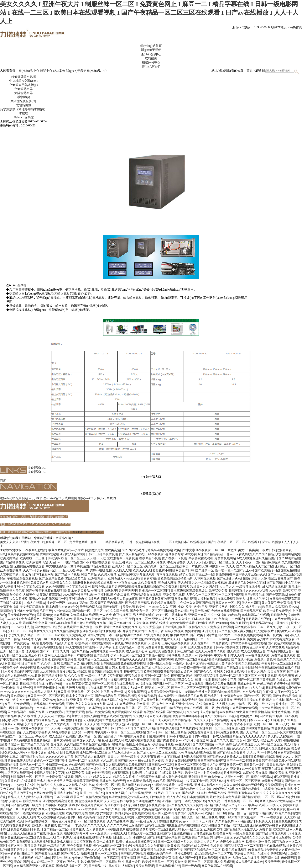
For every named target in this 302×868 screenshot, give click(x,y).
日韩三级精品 (184, 651)
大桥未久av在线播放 (246, 858)
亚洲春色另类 (20, 582)
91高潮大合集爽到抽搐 (277, 789)
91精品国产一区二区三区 (17, 736)
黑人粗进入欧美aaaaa (136, 785)
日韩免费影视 (278, 773)
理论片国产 (21, 862)
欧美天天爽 (272, 862)
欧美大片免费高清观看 (210, 651)
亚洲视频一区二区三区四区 (145, 724)
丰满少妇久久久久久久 (91, 825)
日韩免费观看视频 (226, 732)
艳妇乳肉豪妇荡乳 (135, 805)
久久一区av (143, 619)
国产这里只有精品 (146, 728)
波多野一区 (24, 688)
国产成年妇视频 (203, 744)
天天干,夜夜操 (288, 676)
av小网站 (77, 550)
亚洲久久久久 (220, 740)
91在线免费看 (281, 619)
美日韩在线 (171, 672)
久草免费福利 (189, 728)
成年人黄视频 (174, 631)
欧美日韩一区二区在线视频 (141, 708)
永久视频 (32, 651)
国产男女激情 (131, 809)
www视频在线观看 (257, 655)
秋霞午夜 (81, 643)
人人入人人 (46, 716)
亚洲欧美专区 (147, 842)
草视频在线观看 (155, 712)
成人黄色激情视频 (174, 777)
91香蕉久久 (281, 623)
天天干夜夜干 (245, 562)
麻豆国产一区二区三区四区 (46, 696)
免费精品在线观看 (284, 655)
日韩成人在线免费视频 (274, 748)
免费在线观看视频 (133, 663)
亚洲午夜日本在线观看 (77, 655)
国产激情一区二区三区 (87, 611)
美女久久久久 (43, 631)
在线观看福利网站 (171, 773)
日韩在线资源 (208, 858)
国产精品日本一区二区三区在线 (43, 635)
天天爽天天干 (128, 591)
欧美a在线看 (257, 805)
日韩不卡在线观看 (179, 736)
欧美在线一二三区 (32, 558)
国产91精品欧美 (106, 696)
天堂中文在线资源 (147, 817)
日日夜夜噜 (173, 793)
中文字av (163, 769)
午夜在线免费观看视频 (22, 578)
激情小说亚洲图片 (40, 797)
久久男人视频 (107, 574)
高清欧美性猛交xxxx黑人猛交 (129, 797)
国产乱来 (87, 595)
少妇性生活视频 (163, 744)
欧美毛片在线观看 (235, 850)
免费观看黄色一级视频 (37, 619)
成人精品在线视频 (274, 587)
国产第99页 (202, 611)
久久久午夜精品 (155, 846)
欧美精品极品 (147, 696)
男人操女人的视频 (280, 736)
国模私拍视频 (290, 570)
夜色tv (38, 829)
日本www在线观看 (270, 817)
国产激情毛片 (112, 607)
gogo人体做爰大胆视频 (188, 700)
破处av (143, 761)
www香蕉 (275, 591)
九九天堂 (253, 752)
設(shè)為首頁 (293, 27)
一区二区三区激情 (224, 550)
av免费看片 (238, 752)
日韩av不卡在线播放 (237, 554)
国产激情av (175, 781)
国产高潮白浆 (123, 623)
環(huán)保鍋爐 (23, 117)
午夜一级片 (119, 692)
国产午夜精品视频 (285, 696)
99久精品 (83, 651)
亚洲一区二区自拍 (157, 676)
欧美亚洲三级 (153, 672)
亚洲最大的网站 (245, 854)
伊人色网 (184, 582)
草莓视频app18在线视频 (53, 615)
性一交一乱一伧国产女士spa (234, 570)
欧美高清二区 (92, 817)
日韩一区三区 (223, 837)
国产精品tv (187, 789)
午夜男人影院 (169, 728)
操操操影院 (291, 805)
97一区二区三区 (272, 744)
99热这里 (111, 591)
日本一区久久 (267, 627)
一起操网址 (188, 639)
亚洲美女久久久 (61, 582)
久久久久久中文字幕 (60, 757)
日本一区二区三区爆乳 (213, 639)
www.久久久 (227, 566)
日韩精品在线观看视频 (107, 672)
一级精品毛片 (56, 846)
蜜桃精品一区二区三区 (94, 659)
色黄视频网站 (121, 773)
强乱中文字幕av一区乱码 (221, 716)
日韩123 (108, 748)
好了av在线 (187, 574)
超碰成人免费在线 (44, 825)
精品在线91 (43, 858)
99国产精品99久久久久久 (127, 659)
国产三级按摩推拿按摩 (49, 688)
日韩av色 (105, 781)
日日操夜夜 (279, 615)
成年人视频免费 (15, 676)
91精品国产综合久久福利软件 (280, 813)
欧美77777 (290, 591)
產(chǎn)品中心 (29, 71)
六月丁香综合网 (198, 740)
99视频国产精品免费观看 (94, 566)
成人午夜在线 (176, 797)
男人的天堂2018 (162, 813)
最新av (243, 688)
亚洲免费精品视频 (156, 635)
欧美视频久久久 (218, 769)
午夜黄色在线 (176, 562)
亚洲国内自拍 (213, 829)
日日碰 (78, 582)
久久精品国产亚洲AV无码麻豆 (34, 866)
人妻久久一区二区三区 (201, 595)
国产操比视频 (270, 858)
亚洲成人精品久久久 (208, 785)
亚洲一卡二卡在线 (92, 793)
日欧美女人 (283, 631)
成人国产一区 (188, 858)
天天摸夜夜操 (83, 842)
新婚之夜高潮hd (50, 595)
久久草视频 (204, 789)
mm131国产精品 (68, 562)
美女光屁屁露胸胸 (32, 607)
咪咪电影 (165, 748)
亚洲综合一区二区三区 (154, 591)
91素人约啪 (21, 647)
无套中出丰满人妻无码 (15, 574)
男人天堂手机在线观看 (156, 700)
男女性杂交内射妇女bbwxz (191, 748)
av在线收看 (36, 728)
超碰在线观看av (261, 777)
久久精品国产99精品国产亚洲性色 (87, 744)
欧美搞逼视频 (137, 692)
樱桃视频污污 (133, 672)
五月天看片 (18, 850)
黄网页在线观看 (273, 769)
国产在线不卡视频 (174, 558)
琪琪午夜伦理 (108, 647)
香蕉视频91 (35, 748)
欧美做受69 (57, 712)
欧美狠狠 (222, 623)
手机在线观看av (68, 627)
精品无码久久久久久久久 (249, 736)
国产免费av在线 (45, 627)
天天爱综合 (292, 817)
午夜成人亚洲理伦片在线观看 (87, 667)
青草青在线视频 (167, 574)
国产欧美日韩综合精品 (35, 720)
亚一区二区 (92, 700)
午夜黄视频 (110, 554)
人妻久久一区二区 (237, 777)
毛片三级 (46, 611)
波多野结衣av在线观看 (75, 672)
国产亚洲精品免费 (51, 578)
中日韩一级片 (132, 862)
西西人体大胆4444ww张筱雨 (57, 809)
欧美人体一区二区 (32, 765)
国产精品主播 (213, 696)
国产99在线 (129, 550)
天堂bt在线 (210, 566)
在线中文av (87, 785)
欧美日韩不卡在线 (265, 761)
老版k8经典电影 (76, 578)
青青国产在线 (217, 793)
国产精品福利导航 (55, 676)
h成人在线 (244, 558)
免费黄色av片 (40, 582)
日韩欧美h (53, 558)
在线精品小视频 (150, 558)
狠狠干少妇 (281, 684)
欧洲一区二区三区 (108, 785)
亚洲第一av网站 (83, 732)
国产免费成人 (176, 712)
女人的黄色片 (96, 829)
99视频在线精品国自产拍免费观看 (155, 587)
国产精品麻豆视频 (268, 562)
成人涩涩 (55, 736)
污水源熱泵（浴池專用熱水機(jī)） (23, 109)
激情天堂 (87, 854)
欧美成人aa (234, 757)
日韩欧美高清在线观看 (46, 647)
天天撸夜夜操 (92, 720)
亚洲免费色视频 (174, 595)
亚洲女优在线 (185, 704)
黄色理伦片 (18, 696)
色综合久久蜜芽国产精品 (197, 603)
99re (3, 578)
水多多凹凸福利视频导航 (21, 672)
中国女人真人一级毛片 (92, 740)
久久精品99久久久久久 (249, 837)
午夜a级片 (270, 692)
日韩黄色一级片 (254, 765)
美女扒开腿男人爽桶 (85, 716)
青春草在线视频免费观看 (86, 805)
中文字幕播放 (170, 757)
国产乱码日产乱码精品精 (164, 837)
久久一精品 (12, 639)
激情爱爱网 (101, 655)
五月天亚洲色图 (160, 716)
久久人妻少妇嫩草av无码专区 (243, 785)
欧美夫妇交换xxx (186, 809)
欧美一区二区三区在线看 (128, 732)
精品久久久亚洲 (124, 777)
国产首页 (223, 752)
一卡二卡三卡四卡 (202, 821)
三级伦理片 (238, 672)
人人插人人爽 (122, 570)
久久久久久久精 (257, 591)
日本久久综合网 (207, 587)
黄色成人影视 (167, 582)
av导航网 (187, 672)
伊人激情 (106, 615)
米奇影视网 (289, 858)
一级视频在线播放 (248, 587)
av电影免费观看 (73, 728)
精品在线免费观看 (98, 712)
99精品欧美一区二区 (179, 724)
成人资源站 (38, 862)
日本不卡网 (61, 797)
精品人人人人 (17, 797)
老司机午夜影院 (273, 781)
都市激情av (90, 647)
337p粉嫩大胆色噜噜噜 (84, 858)
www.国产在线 (17, 728)
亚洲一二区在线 (168, 842)
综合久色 (49, 562)
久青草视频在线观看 (84, 615)
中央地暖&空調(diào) (23, 81)
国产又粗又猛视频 (206, 676)
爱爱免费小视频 (163, 570)
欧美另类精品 (9, 558)
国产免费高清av (276, 595)
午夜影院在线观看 (201, 558)
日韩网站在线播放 (55, 805)
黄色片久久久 (170, 639)
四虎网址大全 (51, 655)
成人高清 (233, 651)
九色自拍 (63, 700)
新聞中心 (46, 71)
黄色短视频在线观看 (89, 801)
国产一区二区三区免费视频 (190, 688)
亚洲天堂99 (221, 672)
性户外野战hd (134, 846)
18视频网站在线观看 (255, 615)
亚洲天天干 (209, 631)
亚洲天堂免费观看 (200, 647)
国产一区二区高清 (200, 862)
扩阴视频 (106, 837)
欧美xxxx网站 (14, 724)
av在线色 (118, 643)
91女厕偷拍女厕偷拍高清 (253, 712)
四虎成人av (190, 655)
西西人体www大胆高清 (275, 801)
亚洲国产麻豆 (197, 615)
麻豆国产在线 (37, 833)
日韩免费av (99, 587)
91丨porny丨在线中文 (25, 785)
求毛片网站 (77, 708)
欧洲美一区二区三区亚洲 (243, 781)
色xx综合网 (77, 765)
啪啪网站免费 (291, 554)
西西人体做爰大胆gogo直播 (119, 599)
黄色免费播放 (40, 740)
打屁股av (224, 858)
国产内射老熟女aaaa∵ (171, 740)
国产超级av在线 (153, 655)
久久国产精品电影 (248, 789)
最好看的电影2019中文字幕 (247, 582)
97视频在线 (144, 684)
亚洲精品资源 (55, 813)
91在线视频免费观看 (243, 708)
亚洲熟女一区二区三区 (219, 562)
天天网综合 (279, 854)
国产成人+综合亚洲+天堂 (264, 740)
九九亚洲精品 (49, 672)
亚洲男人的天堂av (206, 842)
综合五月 (118, 562)
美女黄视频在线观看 (126, 850)
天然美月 (154, 643)
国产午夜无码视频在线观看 (44, 591)
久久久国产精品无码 (266, 554)
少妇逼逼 (274, 720)
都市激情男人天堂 (60, 781)
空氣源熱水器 (23, 89)
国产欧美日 (214, 667)
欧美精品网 (8, 821)
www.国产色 (71, 595)
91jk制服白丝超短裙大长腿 (142, 801)
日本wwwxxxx (257, 720)
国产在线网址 (27, 716)
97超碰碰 (271, 850)
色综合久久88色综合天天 (243, 744)
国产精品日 (66, 825)
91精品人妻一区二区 (141, 833)
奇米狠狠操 (12, 854)
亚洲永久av (292, 785)
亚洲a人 (53, 752)
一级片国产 (74, 789)
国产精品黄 (92, 728)
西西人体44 (217, 781)
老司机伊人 (64, 837)
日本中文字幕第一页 (80, 696)
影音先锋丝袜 (32, 801)
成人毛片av (253, 607)
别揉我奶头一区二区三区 (28, 777)
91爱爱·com (47, 700)
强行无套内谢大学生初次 (34, 732)
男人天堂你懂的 (144, 615)
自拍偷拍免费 (94, 550)
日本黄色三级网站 (252, 647)
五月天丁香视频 (157, 821)
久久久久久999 (117, 825)
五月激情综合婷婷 (141, 825)
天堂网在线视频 (205, 578)
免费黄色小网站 (258, 639)
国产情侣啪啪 (251, 797)
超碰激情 (181, 862)
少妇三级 (58, 789)
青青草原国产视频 (86, 781)
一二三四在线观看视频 (273, 809)
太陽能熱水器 (23, 93)
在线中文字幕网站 (76, 833)
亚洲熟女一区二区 (287, 566)
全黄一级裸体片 (104, 842)
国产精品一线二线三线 (233, 825)
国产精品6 (230, 667)
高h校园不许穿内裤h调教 (107, 603)
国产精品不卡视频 (67, 574)
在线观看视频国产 (280, 578)
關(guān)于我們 (76, 71)
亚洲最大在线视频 (193, 757)
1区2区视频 (281, 777)
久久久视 (214, 801)
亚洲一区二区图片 (244, 809)
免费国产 (181, 813)
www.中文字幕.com (91, 809)
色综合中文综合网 (232, 842)
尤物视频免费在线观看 (29, 566)
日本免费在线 (219, 643)
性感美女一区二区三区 (138, 720)
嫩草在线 (79, 829)
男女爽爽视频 (285, 825)
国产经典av (267, 716)
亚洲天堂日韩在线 (244, 728)
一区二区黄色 (57, 862)
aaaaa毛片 (159, 781)
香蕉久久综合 (257, 672)
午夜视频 (97, 591)
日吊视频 (23, 842)
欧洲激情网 (34, 562)
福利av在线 (59, 858)
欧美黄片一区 (249, 716)
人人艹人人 (227, 587)
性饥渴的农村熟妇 (101, 813)
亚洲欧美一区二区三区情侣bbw (101, 752)
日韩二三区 (93, 554)
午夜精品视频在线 (271, 667)
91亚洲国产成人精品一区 (80, 736)
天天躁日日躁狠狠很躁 (249, 700)
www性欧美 (238, 639)
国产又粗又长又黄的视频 (156, 599)
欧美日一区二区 (216, 813)
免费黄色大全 (233, 696)
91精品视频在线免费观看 (47, 704)
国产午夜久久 (70, 854)
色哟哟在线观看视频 (225, 611)
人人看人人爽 (225, 704)
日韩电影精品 (205, 623)
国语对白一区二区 (158, 688)
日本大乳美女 (259, 599)
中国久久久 (237, 607)
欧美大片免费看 (59, 550)
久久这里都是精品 (139, 781)
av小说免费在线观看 (60, 777)
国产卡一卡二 (49, 651)
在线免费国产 (158, 805)
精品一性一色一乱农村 (243, 813)
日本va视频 (201, 736)
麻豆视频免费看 (286, 821)
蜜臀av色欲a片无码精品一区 (48, 599)
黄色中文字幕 (165, 704)
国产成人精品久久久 (156, 667)
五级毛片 (27, 639)
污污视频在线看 (224, 789)
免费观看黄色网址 (200, 732)
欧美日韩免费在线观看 (118, 789)
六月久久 (187, 842)
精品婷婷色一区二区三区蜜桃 (47, 761)
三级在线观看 (154, 554)
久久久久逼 (92, 724)
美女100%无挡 (96, 680)
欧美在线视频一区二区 (20, 837)
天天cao (79, 619)
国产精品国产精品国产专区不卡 (225, 805)
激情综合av (12, 744)
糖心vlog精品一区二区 (108, 846)
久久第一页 (104, 623)
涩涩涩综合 (280, 829)
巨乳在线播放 (159, 623)
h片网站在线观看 (163, 785)
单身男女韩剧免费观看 (181, 761)
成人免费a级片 (264, 631)
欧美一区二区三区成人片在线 (146, 562)
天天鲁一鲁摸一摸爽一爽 (188, 667)
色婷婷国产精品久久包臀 (57, 643)
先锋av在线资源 (101, 570)
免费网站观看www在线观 (107, 651)
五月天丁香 (156, 631)
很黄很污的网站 (182, 676)
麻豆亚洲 (204, 659)
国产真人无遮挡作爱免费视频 (157, 858)
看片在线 (56, 744)
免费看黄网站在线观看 (127, 712)
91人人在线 (257, 688)
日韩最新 (76, 724)
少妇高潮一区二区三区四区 (163, 566)
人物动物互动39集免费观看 (197, 752)
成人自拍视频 (76, 680)
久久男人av (141, 716)
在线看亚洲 (8, 817)
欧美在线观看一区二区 (199, 708)
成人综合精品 (209, 712)
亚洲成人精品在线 (72, 554)
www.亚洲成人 (100, 833)
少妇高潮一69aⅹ (57, 765)
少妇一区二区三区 (20, 631)
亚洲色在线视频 (11, 570)
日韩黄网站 (237, 591)
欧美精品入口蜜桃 (131, 647)
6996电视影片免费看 (132, 736)
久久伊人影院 (50, 663)
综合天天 (119, 781)
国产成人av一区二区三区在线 (157, 752)
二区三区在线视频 (17, 773)
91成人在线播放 (34, 603)
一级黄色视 (175, 850)
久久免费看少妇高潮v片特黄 (85, 635)
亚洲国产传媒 (233, 773)
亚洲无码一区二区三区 (127, 566)
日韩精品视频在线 (32, 684)
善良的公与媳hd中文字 (181, 554)
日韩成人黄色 (63, 619)
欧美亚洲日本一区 (69, 817)
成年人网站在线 (112, 700)
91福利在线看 (207, 599)
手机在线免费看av (276, 846)
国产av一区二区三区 (258, 696)
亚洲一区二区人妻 (12, 651)
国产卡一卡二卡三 (239, 761)
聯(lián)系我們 (106, 498)
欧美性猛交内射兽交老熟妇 (204, 773)
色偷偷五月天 (46, 837)
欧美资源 (174, 846)
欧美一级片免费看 (276, 611)
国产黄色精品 (95, 765)
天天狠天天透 (66, 570)
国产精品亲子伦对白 (37, 789)
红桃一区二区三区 (266, 724)
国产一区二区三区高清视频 (256, 680)
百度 (3, 481)
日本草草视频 (201, 619)
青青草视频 (238, 720)
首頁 (250, 70)
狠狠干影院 (74, 720)
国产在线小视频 (242, 659)
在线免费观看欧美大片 (233, 599)
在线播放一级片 (176, 647)
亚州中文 (11, 858)
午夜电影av (102, 732)
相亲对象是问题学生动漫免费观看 (170, 854)
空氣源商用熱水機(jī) (23, 85)
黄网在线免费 (49, 554)
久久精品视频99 (118, 821)
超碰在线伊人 (17, 761)
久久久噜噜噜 (112, 708)
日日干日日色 (248, 667)
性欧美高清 (112, 550)
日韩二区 (27, 854)
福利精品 (26, 708)
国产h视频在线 (254, 595)
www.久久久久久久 (17, 692)
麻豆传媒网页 (122, 615)
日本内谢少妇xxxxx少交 (62, 607)
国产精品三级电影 (194, 793)
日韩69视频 (173, 655)
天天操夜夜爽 (277, 672)
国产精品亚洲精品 (133, 854)
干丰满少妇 (12, 619)
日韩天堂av (187, 587)
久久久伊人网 (115, 793)
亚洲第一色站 (171, 801)
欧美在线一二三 (130, 667)
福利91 (84, 603)
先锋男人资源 (75, 688)
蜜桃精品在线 (221, 659)
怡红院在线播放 (209, 809)
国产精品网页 (220, 720)
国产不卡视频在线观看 (95, 562)
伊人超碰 (6, 587)
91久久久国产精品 (116, 611)
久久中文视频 (275, 647)
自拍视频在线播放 (64, 659)
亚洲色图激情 (180, 769)
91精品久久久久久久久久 (241, 748)
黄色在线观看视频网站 (116, 716)
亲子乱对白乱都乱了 (24, 769)
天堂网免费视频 (145, 769)
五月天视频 (112, 688)
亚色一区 (284, 692)
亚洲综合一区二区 (288, 704)
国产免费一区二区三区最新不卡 (157, 789)
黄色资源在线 (184, 611)
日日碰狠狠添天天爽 (219, 700)
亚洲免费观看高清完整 (58, 801)
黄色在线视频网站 (284, 728)
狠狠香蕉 (90, 582)
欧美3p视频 (208, 825)
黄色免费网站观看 (182, 623)
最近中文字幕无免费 (117, 627)
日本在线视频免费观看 (247, 635)
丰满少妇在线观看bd (281, 651)
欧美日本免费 (192, 566)
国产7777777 (83, 777)
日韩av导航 (170, 627)
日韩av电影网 (246, 684)
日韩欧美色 (158, 797)
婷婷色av (216, 748)
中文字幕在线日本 (78, 587)
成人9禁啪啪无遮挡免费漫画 (109, 639)
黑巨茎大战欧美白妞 (37, 659)
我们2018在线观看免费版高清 (81, 748)
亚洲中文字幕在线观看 (29, 587)
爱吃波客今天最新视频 (122, 558)
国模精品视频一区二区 (71, 866)
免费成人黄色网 (265, 659)
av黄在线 (112, 829)
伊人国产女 (131, 700)
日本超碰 (114, 866)
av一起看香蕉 (251, 769)
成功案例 (59, 71)
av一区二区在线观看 (92, 821)
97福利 (199, 724)
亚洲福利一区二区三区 (215, 728)
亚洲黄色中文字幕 (262, 825)
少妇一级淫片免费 (159, 663)
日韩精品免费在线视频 (221, 684)
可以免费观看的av (135, 631)
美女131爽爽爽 (248, 550)
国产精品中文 (98, 866)
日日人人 (113, 757)
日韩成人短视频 (220, 736)
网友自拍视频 (275, 700)
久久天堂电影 (113, 801)
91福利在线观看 (136, 643)
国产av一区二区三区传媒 (284, 574)
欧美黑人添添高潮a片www (280, 607)
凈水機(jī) (23, 97)
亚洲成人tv (116, 740)
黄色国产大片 (221, 635)
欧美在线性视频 (185, 599)
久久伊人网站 (29, 700)
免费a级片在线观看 (145, 773)
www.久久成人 (56, 680)
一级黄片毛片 (182, 663)
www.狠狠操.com (125, 582)
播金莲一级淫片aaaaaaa (62, 603)
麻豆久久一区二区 (228, 603)
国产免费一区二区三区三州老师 (152, 611)
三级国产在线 (164, 825)
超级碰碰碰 (223, 574)
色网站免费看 (43, 793)
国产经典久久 (216, 757)
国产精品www (127, 761)
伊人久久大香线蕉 (57, 724)
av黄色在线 (62, 716)
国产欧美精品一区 (267, 570)
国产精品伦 (110, 619)
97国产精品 (113, 809)
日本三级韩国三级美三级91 (189, 591)
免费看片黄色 (154, 647)
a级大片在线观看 (290, 732)
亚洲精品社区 (127, 696)
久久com (193, 712)
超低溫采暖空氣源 (23, 77)
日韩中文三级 (9, 757)
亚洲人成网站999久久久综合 (171, 619)
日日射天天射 (122, 837)
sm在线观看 (183, 744)
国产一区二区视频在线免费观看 (113, 684)
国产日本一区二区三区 (168, 684)
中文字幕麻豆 (110, 858)
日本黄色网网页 (198, 797)
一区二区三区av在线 (276, 797)
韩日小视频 (203, 680)
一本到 (220, 744)
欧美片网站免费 (77, 813)
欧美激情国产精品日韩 (197, 837)
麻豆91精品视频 (171, 708)
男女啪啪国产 (197, 777)
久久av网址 (109, 761)
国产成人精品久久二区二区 (255, 566)
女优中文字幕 (100, 692)
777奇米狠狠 (62, 611)
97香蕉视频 (219, 582)
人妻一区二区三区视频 (202, 817)
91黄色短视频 (112, 720)
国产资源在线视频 (47, 854)
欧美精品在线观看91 (165, 603)
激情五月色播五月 (138, 744)
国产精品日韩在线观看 (271, 833)
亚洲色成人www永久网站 (125, 578)
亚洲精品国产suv (261, 623)
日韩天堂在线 (72, 647)
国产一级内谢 (191, 866)
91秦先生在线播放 (210, 846)
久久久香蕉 (76, 676)
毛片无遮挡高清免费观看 (155, 550)
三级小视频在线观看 (176, 643)
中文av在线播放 (269, 708)
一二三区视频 (92, 789)
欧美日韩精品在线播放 (32, 821)
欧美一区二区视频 (47, 639)
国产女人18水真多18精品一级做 (79, 769)
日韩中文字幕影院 (63, 740)
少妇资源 (222, 708)
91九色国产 (237, 619)
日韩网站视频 (9, 765)
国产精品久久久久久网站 (185, 805)
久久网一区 (67, 651)
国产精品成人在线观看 (91, 757)
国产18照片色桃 (289, 558)
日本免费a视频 (224, 862)
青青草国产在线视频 (211, 761)
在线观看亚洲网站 (43, 842)
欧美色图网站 (222, 833)
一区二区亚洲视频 (231, 595)
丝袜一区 (129, 752)
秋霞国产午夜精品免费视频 (89, 797)
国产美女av (238, 740)
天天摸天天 (274, 805)
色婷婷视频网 (101, 773)
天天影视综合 (276, 765)
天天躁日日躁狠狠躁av (243, 793)
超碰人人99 (259, 578)
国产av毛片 (138, 821)
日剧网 (247, 757)
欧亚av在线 (55, 833)
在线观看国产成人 (34, 781)
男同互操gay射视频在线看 (132, 813)
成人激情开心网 (137, 651)
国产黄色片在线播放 (282, 643)
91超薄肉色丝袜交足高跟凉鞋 (203, 692)
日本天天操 (236, 655)
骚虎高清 (43, 667)
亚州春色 (264, 842)
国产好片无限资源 (279, 837)
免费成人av (196, 813)
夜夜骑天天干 (265, 821)
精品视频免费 (90, 663)
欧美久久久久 (142, 570)
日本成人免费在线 (194, 801)
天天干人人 (195, 562)
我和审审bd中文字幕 (213, 655)
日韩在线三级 (110, 663)
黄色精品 (264, 728)
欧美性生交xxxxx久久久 (152, 607)
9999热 (137, 627)
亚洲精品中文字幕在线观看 (136, 574)
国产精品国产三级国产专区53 (28, 712)
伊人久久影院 (251, 603)
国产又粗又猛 (233, 846)
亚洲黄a (235, 769)
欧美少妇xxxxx (126, 842)
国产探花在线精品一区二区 (202, 850)
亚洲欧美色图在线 (161, 651)
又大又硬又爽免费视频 (277, 603)
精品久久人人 (102, 777)
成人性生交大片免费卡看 (254, 829)
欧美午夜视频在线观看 (23, 554)
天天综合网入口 (91, 607)
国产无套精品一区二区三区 (258, 732)
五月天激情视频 (35, 846)
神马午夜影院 (239, 623)
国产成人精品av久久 (223, 688)
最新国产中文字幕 (35, 623)
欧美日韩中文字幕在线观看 (192, 550)
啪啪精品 (118, 744)
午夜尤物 (41, 736)
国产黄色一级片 (91, 627)
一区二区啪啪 (253, 846)
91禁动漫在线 (20, 740)
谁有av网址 (15, 846)
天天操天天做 (96, 558)
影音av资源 (156, 761)
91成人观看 (162, 720)
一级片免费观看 (244, 833)
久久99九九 (141, 623)
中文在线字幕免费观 (76, 684)
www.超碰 (34, 676)
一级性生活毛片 (96, 676)
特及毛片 (187, 578)
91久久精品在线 (249, 663)
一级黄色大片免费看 (63, 821)
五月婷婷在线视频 (258, 619)
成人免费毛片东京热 (249, 862)
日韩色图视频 (203, 833)
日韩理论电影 (275, 688)
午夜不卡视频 (135, 793)
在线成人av (284, 680)
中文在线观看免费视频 (117, 769)
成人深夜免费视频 (78, 773)
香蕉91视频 (28, 667)
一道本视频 (93, 708)
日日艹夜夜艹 (30, 663)
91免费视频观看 (136, 765)
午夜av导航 (53, 684)
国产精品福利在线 (12, 562)
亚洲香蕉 (76, 700)
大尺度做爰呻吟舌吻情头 (164, 692)
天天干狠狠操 (150, 757)
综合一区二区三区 (74, 558)
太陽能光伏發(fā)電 (23, 101)
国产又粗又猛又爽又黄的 (235, 631)
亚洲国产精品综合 (210, 554)
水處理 (23, 113)
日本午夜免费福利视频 (143, 680)
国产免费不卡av (245, 627)
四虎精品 (234, 615)
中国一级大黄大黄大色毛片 (237, 817)
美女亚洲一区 (146, 704)
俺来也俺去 (216, 777)
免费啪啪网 (193, 631)
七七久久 (14, 635)
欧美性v (252, 842)
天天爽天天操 (26, 817)
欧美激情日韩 (185, 570)
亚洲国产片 (164, 833)
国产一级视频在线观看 (29, 813)
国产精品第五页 (251, 611)
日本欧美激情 (69, 752)
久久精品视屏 (115, 765)
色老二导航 (122, 595)
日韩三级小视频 (15, 748)
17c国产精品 (184, 785)
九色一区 (58, 720)
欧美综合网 (12, 663)
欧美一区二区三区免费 (190, 765)
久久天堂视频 (152, 627)
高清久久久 (52, 748)
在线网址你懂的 (36, 550)
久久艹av (29, 570)
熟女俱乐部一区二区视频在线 (101, 862)
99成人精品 (64, 842)
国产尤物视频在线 (168, 866)
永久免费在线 (34, 724)
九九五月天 (127, 619)
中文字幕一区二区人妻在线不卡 (136, 748)
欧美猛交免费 (218, 591)
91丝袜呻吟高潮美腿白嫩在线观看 (72, 623)
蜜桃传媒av (39, 752)
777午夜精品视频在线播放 (126, 676)
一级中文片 (266, 704)
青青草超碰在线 (288, 752)
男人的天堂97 (23, 793)
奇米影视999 (113, 805)
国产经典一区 (205, 570)
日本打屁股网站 (43, 574)
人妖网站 (128, 866)
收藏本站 (277, 27)
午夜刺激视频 (268, 676)
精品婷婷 (292, 647)
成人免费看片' (167, 696)
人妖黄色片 (31, 595)
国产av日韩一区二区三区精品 (167, 732)
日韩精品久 (198, 769)
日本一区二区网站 (107, 854)
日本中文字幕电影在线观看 (248, 643)
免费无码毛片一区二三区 (186, 829)
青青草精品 (151, 578)
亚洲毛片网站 (218, 607)
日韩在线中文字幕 (224, 680)
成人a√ (226, 809)
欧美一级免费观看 (17, 704)
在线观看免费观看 (282, 639)
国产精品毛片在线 (32, 757)
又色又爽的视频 (11, 789)
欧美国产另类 (70, 663)
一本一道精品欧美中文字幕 (124, 635)
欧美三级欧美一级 (276, 635)
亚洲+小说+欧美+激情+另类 (189, 607)
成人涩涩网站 (46, 817)
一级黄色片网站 (34, 680)
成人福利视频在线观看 (140, 740)
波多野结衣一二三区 (153, 829)
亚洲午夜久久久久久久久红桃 (86, 704)
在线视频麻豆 (205, 704)
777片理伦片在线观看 (145, 639)
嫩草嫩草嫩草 (179, 635)
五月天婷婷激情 (119, 587)
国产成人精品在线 (132, 554)
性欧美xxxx (93, 619)
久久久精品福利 (64, 631)
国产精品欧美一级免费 (26, 805)
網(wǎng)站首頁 (151, 46)
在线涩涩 (263, 854)
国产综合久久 (203, 672)
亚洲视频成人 (97, 578)
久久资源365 (200, 643)
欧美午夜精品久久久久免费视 (199, 627)
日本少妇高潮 (9, 720)
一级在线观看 (195, 684)
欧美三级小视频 (287, 716)
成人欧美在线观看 (253, 651)
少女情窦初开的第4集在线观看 (48, 850)
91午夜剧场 (220, 619)
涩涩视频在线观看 (86, 837)
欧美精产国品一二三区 (158, 862)
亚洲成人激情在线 (66, 793)
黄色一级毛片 (130, 757)
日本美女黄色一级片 (24, 643)
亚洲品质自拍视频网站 (84, 599)
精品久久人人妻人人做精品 (59, 785)
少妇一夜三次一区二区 (126, 655)
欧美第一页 (234, 765)
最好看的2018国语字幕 (188, 716)
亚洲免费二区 (81, 692)
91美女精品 (256, 850)
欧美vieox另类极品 (77, 591)
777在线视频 (94, 688)
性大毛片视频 (216, 765)
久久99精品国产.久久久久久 (190, 720)
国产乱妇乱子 (107, 736)
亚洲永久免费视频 (26, 611)
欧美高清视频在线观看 (157, 809)
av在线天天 (119, 833)
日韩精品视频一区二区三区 (240, 801)
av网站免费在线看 (255, 773)
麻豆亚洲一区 (205, 574)
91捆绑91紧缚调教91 (159, 659)
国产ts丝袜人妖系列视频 (234, 578)
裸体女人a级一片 (132, 688)
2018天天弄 (53, 728)
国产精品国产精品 (138, 603)
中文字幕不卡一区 (196, 781)
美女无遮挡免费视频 (21, 615)
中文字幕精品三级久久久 (177, 680)
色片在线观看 (129, 829)
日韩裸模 (227, 627)
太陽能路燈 (23, 105)
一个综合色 (268, 752)
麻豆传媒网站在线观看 (217, 866)
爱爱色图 (129, 607)
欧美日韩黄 (58, 667)
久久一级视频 (217, 615)
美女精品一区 (46, 570)
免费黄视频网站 (225, 558)
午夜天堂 (82, 570)
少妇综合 (139, 837)
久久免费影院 (55, 587)
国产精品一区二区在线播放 (18, 809)
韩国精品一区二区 (161, 765)
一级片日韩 (267, 550)
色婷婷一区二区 (185, 659)
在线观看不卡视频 (148, 777)
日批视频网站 (156, 736)
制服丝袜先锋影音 (89, 631)
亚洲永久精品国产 (265, 558)
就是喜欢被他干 (21, 829)
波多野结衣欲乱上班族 (118, 817)
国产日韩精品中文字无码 (284, 582)
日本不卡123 (124, 728)
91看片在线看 (61, 732)
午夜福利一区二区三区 (277, 663)
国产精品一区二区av (57, 829)
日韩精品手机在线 (190, 696)
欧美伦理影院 (274, 785)
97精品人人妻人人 (44, 692)
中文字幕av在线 (203, 663)
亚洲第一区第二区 (173, 817)
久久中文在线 (201, 582)
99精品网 (11, 716)
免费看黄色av (179, 821)
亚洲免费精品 (183, 833)
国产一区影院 (9, 708)
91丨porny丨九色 (22, 627)
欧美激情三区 (170, 578)
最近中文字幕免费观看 (225, 797)
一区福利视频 (104, 595)
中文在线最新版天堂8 (60, 566)
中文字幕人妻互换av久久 (249, 574)
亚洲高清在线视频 (187, 825)
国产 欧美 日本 (200, 635)
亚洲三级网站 (154, 793)
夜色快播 (73, 862)
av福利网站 (227, 712)
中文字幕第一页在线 (219, 724)
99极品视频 (105, 582)
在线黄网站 (26, 858)
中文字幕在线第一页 (75, 639)
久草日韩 (108, 728)
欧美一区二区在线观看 (84, 761)
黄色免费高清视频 (79, 846)
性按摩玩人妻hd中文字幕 (47, 773)
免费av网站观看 (289, 761)
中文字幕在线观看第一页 (50, 708)
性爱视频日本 (112, 631)
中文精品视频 (117, 680)
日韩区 (113, 667)
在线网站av (189, 846)
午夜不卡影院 (243, 724)
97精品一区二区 (247, 704)
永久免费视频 (147, 582)
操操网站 (6, 611)
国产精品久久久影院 (35, 744)
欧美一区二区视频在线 (171, 615)
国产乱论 (230, 829)
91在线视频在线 (100, 643)
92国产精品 (89, 574)
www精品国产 (245, 821)
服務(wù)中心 (87, 498)
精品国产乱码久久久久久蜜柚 (91, 850)
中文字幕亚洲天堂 (113, 724)
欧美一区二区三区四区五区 (238, 676)
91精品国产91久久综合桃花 (243, 692)
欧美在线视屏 (145, 866)
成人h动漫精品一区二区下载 (214, 854)
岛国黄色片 (12, 781)
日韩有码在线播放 (226, 647)
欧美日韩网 (47, 769)
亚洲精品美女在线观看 (146, 595)
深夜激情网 (128, 858)
